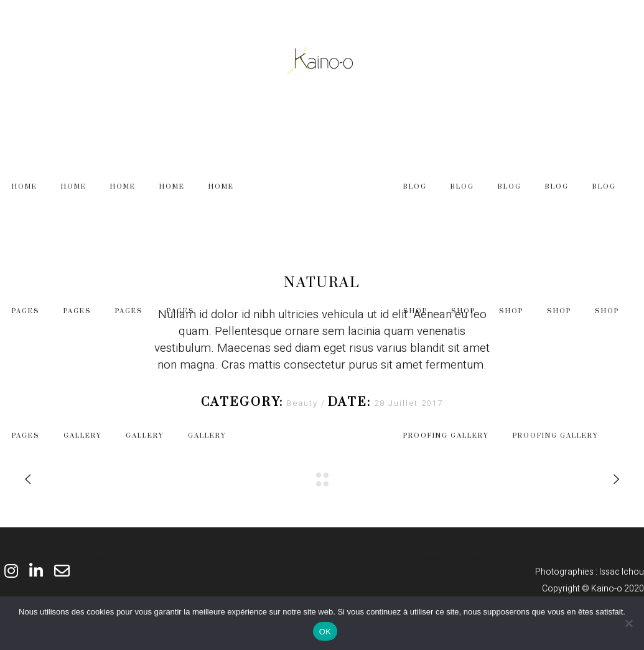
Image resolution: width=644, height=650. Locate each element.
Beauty (304, 403)
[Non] (628, 623)
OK (325, 632)
